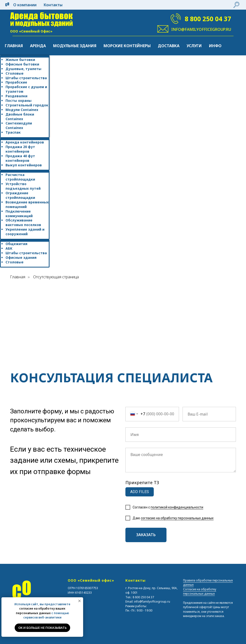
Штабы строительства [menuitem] (26, 78)
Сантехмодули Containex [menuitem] (19, 125)
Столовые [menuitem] (15, 73)
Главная (14, 46)
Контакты (53, 5)
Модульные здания (75, 46)
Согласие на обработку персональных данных (200, 592)
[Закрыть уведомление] (80, 601)
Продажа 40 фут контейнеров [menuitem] (20, 158)
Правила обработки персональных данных (208, 583)
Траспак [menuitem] (13, 132)
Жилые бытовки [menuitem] (20, 60)
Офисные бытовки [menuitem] (22, 64)
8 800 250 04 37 (208, 19)
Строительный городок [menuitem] (27, 105)
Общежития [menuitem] (16, 244)
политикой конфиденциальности (177, 507)
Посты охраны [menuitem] (18, 101)
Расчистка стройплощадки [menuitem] (20, 177)
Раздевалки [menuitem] (16, 96)
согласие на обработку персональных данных (177, 518)
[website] (236, 5)
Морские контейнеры (127, 46)
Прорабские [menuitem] (16, 82)
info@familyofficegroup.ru (201, 29)
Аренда (38, 46)
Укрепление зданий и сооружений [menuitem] (25, 232)
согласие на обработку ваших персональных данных (41, 611)
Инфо (215, 46)
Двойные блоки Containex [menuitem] (20, 117)
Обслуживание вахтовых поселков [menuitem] (23, 222)
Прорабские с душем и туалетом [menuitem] (26, 89)
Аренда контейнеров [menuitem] (25, 142)
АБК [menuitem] (9, 248)
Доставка (169, 46)
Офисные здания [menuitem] (21, 257)
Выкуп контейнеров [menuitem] (24, 165)
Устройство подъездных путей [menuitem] (23, 186)
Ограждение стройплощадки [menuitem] (20, 195)
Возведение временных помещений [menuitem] (27, 204)
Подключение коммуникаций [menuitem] (19, 214)
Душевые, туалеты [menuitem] (23, 69)
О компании (25, 5)
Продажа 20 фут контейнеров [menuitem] (20, 149)
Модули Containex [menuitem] (22, 110)
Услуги (194, 46)
